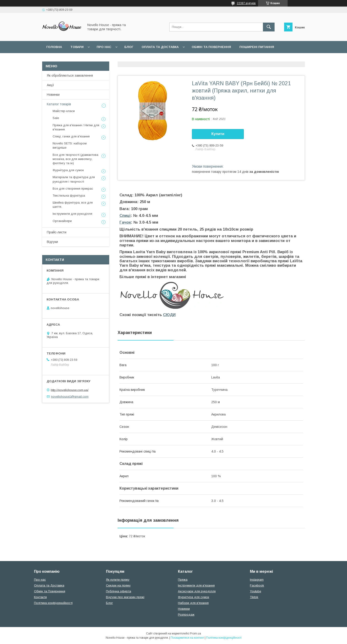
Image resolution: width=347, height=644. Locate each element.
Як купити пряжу (118, 580)
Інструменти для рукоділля (72, 214)
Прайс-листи (57, 232)
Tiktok (254, 597)
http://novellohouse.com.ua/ (70, 390)
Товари (77, 47)
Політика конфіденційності (53, 603)
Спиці (125, 216)
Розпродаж (186, 615)
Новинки (53, 95)
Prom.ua (196, 634)
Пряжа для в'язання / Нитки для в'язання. (76, 127)
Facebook (257, 585)
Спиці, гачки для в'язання (71, 136)
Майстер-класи (64, 111)
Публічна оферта (119, 591)
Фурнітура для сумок (68, 170)
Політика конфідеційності (114, 59)
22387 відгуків (246, 3)
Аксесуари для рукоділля (197, 591)
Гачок (125, 222)
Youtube (255, 591)
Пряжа (183, 580)
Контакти (40, 597)
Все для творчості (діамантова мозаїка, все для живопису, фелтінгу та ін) (75, 159)
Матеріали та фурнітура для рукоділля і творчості (74, 179)
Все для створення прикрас (73, 189)
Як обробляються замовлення (70, 75)
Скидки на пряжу (118, 585)
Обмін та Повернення (50, 591)
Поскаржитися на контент (187, 638)
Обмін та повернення (211, 47)
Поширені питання (257, 47)
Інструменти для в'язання (196, 585)
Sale (56, 118)
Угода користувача (64, 59)
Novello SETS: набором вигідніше (70, 145)
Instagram (257, 580)
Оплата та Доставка (160, 47)
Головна (54, 47)
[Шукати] (269, 27)
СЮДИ (169, 315)
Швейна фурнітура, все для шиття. (73, 205)
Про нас (104, 47)
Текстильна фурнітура (69, 196)
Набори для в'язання (193, 603)
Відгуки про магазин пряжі (125, 597)
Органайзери (62, 221)
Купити (218, 134)
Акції (50, 85)
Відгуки (52, 242)
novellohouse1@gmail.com (70, 397)
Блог (129, 47)
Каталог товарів (59, 104)
